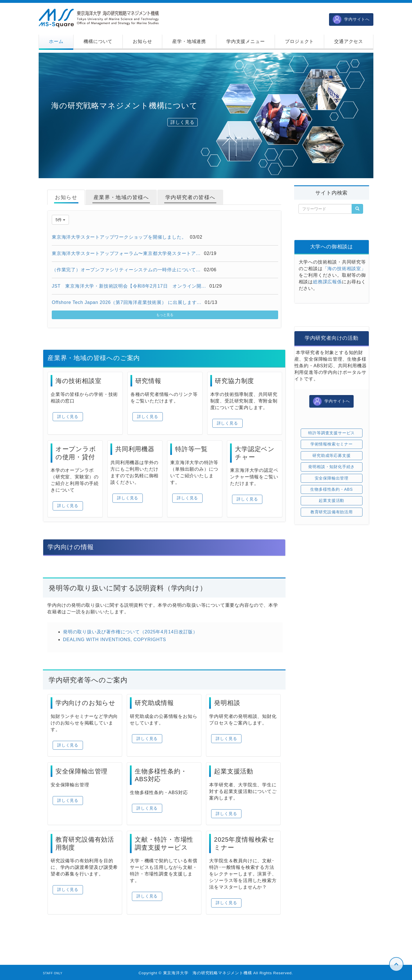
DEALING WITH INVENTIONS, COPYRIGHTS (114, 640)
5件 (60, 220)
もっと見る (165, 315)
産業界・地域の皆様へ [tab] (121, 197)
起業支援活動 (331, 500)
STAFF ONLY (53, 973)
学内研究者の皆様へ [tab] (190, 197)
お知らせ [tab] (66, 197)
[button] (98, 42)
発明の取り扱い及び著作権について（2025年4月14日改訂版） (130, 632)
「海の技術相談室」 (344, 269)
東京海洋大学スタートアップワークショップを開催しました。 (119, 237)
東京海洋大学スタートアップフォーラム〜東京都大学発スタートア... (126, 253)
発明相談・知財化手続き (331, 467)
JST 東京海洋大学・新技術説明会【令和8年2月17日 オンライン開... (129, 286)
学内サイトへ (351, 19)
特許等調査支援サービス (331, 433)
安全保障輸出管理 (332, 478)
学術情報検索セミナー (332, 444)
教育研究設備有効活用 (332, 512)
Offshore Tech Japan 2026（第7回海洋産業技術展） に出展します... (127, 302)
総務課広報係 (327, 282)
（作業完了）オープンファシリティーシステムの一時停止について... (126, 270)
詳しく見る (183, 122)
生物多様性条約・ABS (331, 489)
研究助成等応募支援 (331, 455)
